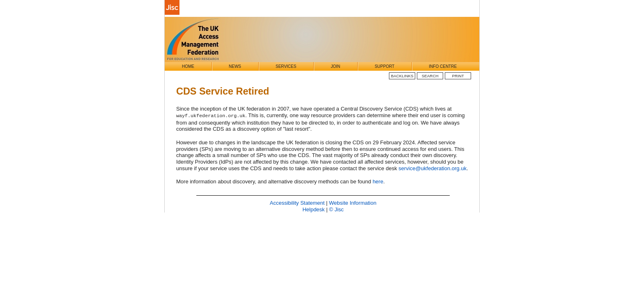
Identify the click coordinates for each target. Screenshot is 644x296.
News (235, 66)
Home (188, 66)
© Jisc (336, 209)
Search (430, 76)
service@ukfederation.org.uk (432, 168)
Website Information (353, 203)
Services (286, 66)
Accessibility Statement (297, 203)
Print (458, 76)
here (378, 182)
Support (384, 66)
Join (335, 66)
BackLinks (402, 76)
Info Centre (443, 66)
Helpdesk (313, 209)
